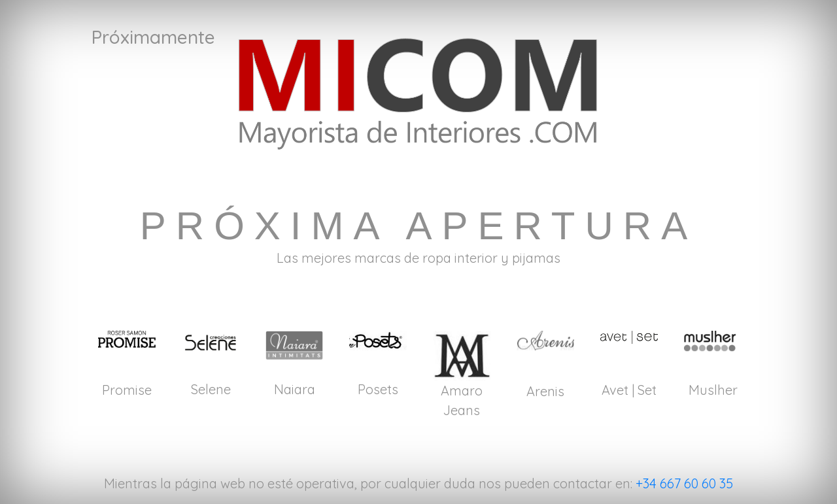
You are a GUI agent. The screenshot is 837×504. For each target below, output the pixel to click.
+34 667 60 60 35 (684, 483)
